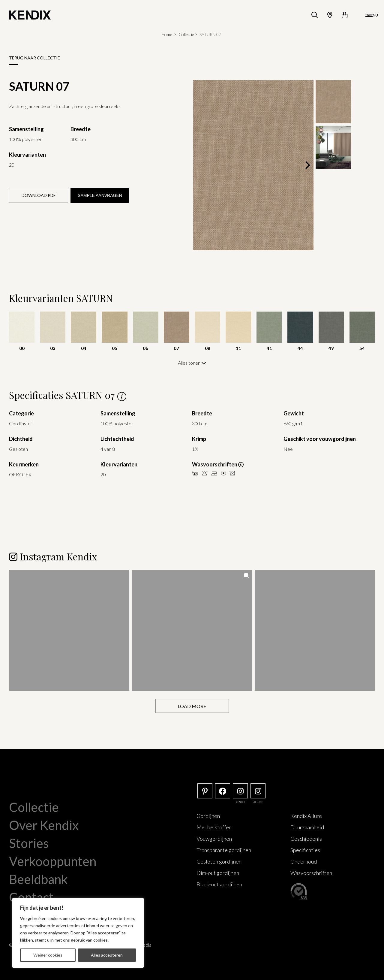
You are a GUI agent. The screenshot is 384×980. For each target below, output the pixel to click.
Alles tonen (192, 363)
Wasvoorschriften (311, 872)
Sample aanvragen (100, 195)
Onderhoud (304, 861)
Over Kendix (44, 825)
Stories (29, 843)
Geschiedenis (306, 838)
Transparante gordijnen (224, 849)
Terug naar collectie (34, 58)
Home (167, 34)
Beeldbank (38, 879)
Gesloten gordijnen (219, 861)
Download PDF (39, 195)
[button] (69, 630)
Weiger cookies (48, 955)
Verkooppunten (53, 861)
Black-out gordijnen (219, 884)
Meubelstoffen (214, 827)
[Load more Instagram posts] (192, 706)
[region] (78, 933)
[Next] (307, 165)
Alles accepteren (107, 955)
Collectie (186, 34)
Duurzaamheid (307, 827)
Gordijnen (208, 815)
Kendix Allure (306, 815)
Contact (31, 897)
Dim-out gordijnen (218, 872)
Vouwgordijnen (214, 838)
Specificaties (305, 849)
